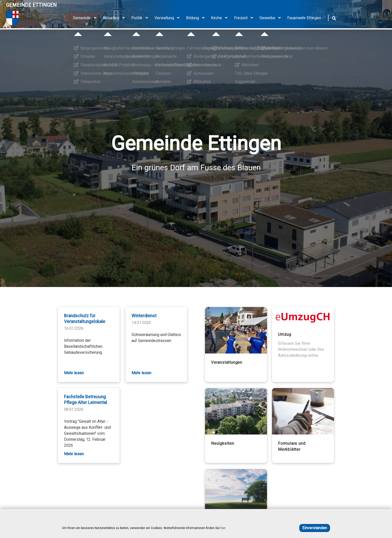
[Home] (31, 18)
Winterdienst (144, 316)
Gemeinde (86, 18)
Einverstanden (315, 528)
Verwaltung (169, 18)
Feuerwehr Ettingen (304, 18)
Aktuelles (115, 18)
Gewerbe (272, 18)
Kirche (221, 18)
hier (223, 528)
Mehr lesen (74, 373)
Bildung (197, 18)
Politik (141, 18)
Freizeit (245, 18)
